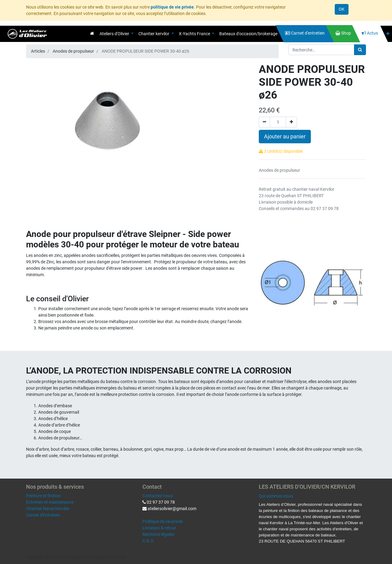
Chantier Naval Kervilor (48, 509)
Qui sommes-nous (276, 496)
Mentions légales (158, 534)
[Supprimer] (264, 122)
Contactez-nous (158, 496)
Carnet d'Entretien (43, 515)
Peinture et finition (43, 496)
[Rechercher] (360, 50)
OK (342, 9)
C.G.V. (148, 541)
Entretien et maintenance (50, 502)
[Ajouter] (291, 122)
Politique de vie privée (163, 521)
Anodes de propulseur (73, 51)
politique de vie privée (172, 7)
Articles (38, 51)
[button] (388, 34)
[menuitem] (92, 33)
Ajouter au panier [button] (285, 137)
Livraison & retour (159, 528)
